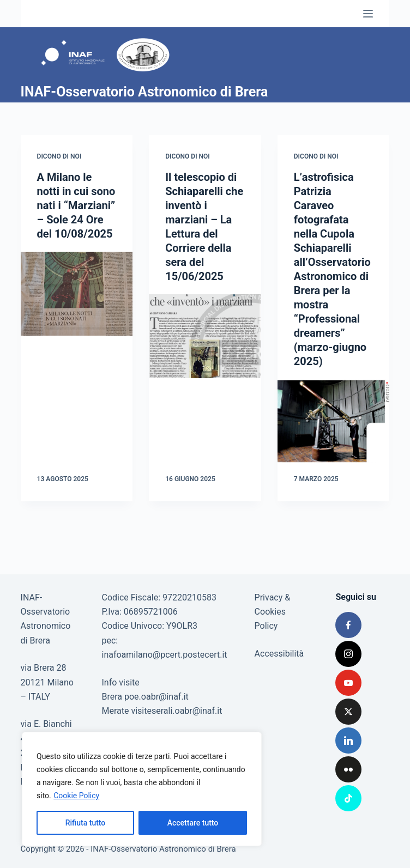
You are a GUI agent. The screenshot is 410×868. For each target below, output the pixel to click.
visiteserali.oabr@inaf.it (176, 711)
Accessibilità (279, 654)
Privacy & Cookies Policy (273, 612)
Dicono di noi (59, 156)
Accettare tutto (193, 823)
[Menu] (368, 14)
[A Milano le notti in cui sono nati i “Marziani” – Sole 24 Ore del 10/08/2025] (77, 294)
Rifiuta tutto (86, 823)
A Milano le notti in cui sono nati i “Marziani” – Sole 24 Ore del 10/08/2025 (76, 205)
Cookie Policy (76, 796)
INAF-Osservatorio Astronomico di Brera (144, 92)
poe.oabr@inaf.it (156, 697)
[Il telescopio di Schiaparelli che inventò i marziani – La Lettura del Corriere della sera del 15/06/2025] (205, 336)
